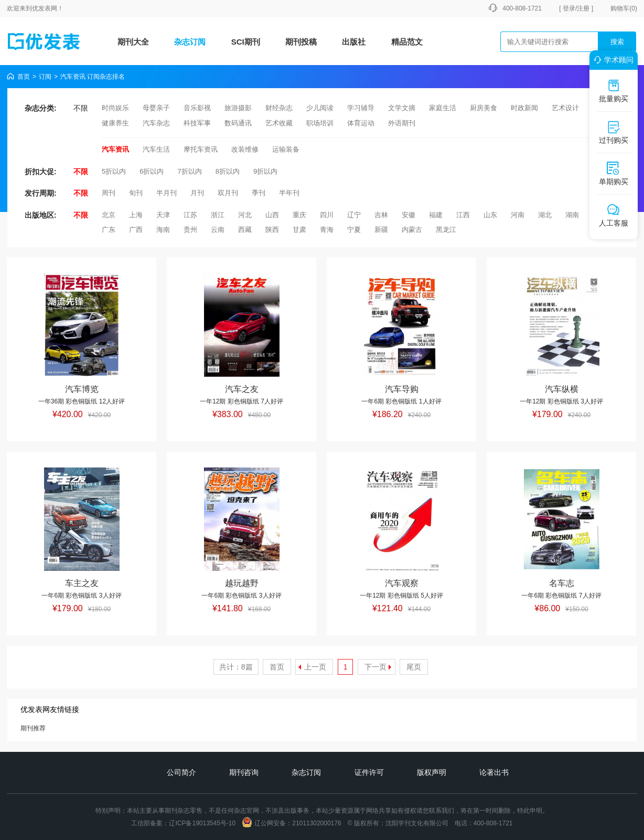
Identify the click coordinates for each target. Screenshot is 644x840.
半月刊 (167, 193)
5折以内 (114, 171)
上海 (136, 215)
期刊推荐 (33, 728)
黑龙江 (446, 230)
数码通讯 (238, 123)
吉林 (381, 215)
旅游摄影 (238, 108)
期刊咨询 (244, 772)
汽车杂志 (156, 123)
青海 (327, 230)
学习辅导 (361, 108)
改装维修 (245, 149)
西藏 (245, 230)
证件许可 (369, 772)
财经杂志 (279, 108)
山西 (272, 215)
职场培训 (320, 123)
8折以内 (228, 171)
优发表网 (45, 8)
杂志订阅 (190, 42)
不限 (81, 108)
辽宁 (354, 215)
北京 (109, 215)
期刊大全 (133, 42)
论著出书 (494, 772)
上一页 (315, 667)
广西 (136, 230)
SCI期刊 (246, 42)
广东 (109, 230)
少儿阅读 (320, 108)
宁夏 (354, 230)
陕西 (272, 230)
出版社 (354, 42)
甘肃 (299, 230)
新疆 (381, 230)
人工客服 (614, 215)
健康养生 (115, 123)
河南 (518, 215)
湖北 (545, 215)
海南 (163, 230)
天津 (163, 215)
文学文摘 (402, 108)
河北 (245, 215)
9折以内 (265, 171)
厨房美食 (484, 108)
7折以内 (189, 171)
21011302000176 (316, 823)
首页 (24, 77)
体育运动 (361, 123)
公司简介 (181, 772)
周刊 (109, 193)
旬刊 (136, 193)
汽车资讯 (115, 149)
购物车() (624, 8)
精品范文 (407, 42)
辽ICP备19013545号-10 (202, 823)
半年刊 (289, 193)
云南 (218, 230)
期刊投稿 (301, 42)
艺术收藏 (279, 123)
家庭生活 (443, 108)
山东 (490, 215)
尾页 (414, 667)
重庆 (299, 215)
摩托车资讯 (201, 149)
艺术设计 (565, 108)
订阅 (45, 77)
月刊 (197, 193)
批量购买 (614, 91)
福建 (436, 215)
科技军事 (197, 123)
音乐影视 (197, 108)
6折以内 (152, 171)
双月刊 (228, 193)
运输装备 (286, 149)
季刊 (259, 193)
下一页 (375, 667)
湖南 (572, 215)
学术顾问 (612, 60)
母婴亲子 (156, 108)
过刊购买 (614, 132)
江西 (463, 215)
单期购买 (614, 174)
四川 (327, 215)
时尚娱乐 (115, 108)
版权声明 (432, 772)
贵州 (190, 230)
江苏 (190, 215)
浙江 (218, 215)
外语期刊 (402, 123)
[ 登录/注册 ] (576, 8)
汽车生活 (156, 149)
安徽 (409, 215)
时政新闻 (524, 108)
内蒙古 (412, 230)
